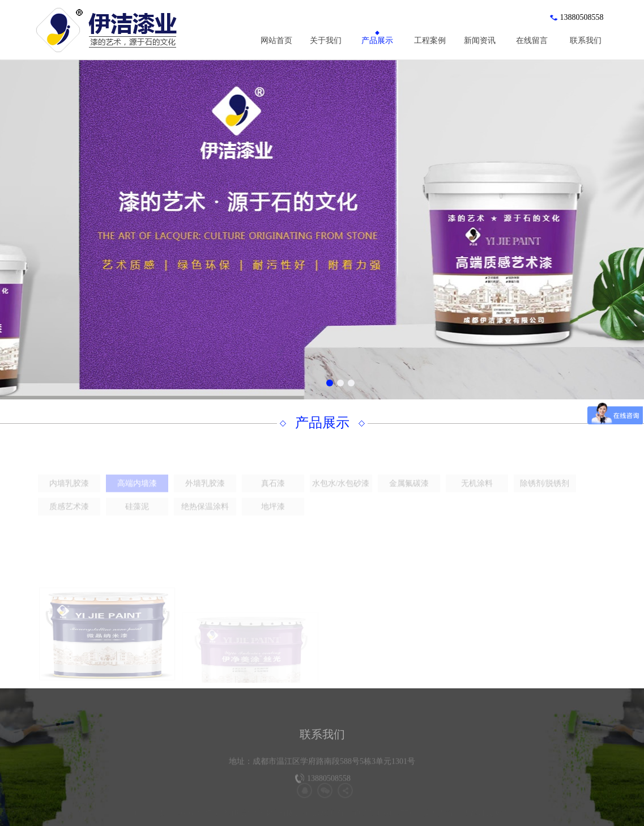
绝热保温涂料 (205, 516)
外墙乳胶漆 (205, 493)
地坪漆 (273, 516)
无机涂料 (477, 493)
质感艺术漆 (69, 516)
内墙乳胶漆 (69, 493)
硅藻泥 (137, 516)
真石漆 (273, 493)
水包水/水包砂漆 (341, 493)
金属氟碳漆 (409, 493)
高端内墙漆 (137, 493)
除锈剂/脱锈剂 (545, 493)
